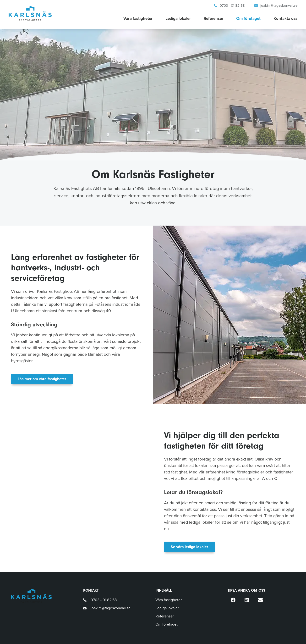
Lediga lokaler (178, 19)
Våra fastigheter (138, 19)
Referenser (213, 19)
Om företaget (248, 19)
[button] (233, 600)
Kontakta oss (285, 19)
